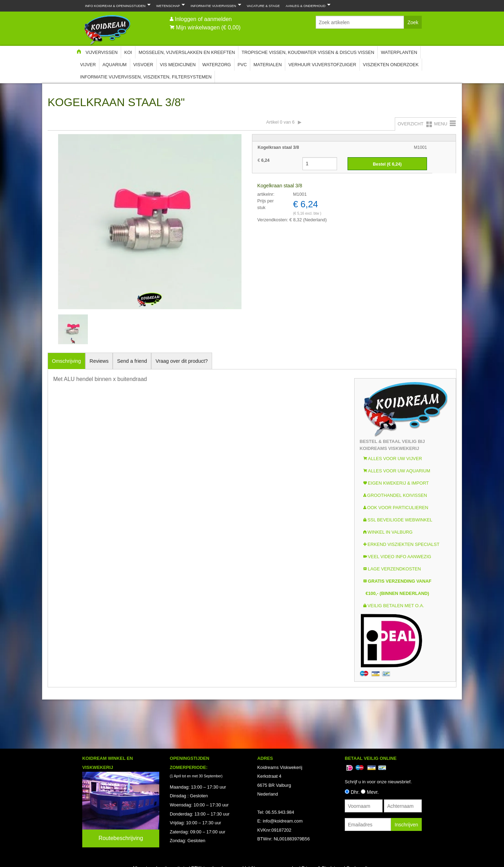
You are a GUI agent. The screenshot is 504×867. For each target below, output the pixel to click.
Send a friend (132, 361)
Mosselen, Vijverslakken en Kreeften (187, 52)
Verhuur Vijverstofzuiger (322, 65)
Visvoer (143, 65)
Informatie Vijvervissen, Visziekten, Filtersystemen (146, 77)
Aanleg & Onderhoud (307, 5)
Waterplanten (399, 52)
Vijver (88, 65)
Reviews (99, 361)
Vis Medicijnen (178, 65)
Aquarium (115, 65)
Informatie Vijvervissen (215, 5)
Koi (128, 52)
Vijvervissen (101, 52)
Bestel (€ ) (387, 164)
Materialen (268, 65)
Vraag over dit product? (181, 361)
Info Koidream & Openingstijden (116, 5)
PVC (242, 65)
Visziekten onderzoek (391, 65)
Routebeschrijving (121, 838)
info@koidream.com (283, 821)
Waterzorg (217, 65)
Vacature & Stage (263, 6)
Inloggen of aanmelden (203, 19)
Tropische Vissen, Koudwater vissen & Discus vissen (308, 52)
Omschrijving (66, 361)
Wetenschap (169, 5)
